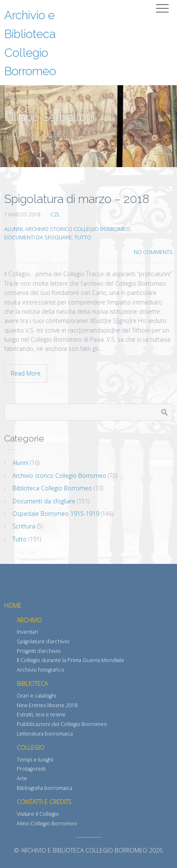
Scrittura (24, 526)
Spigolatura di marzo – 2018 (77, 199)
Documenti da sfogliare (38, 237)
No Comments (153, 252)
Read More (26, 373)
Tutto (83, 237)
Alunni (13, 229)
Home (13, 137)
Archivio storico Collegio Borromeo (78, 229)
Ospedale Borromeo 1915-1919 (56, 514)
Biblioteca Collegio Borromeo (52, 488)
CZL (55, 214)
